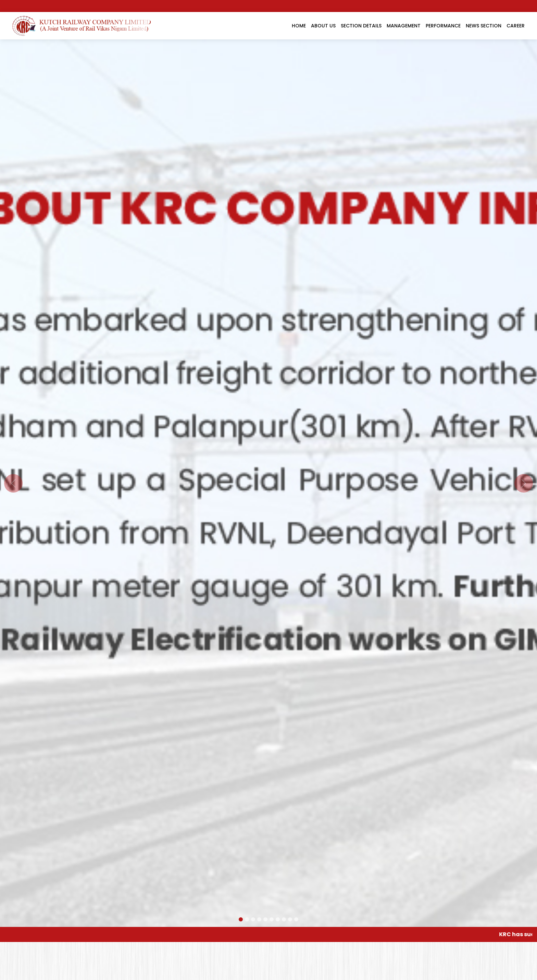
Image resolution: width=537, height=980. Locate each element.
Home (299, 26)
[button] (13, 483)
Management (404, 26)
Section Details (361, 26)
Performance (443, 26)
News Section (484, 26)
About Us (323, 26)
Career (516, 26)
